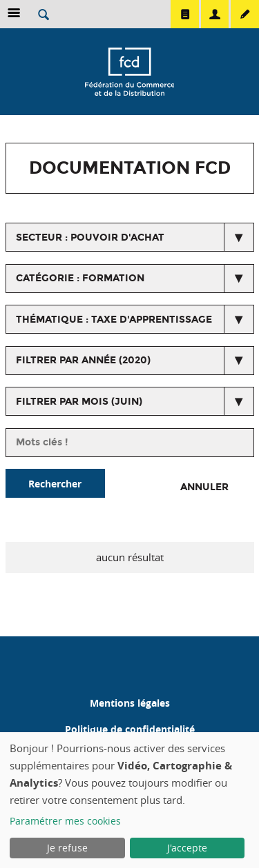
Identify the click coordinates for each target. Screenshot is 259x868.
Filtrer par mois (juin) (79, 402)
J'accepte (187, 848)
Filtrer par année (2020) (83, 360)
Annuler (204, 487)
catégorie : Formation (80, 278)
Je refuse (67, 848)
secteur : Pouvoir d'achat (90, 238)
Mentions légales (130, 703)
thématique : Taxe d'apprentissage (114, 320)
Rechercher (55, 484)
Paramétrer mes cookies (65, 821)
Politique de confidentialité (130, 729)
